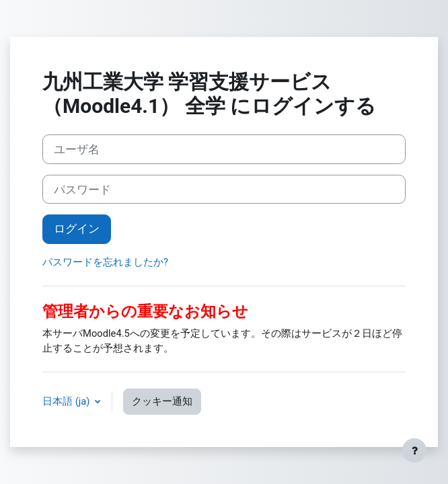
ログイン (77, 229)
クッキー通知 (162, 401)
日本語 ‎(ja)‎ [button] (67, 401)
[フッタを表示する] (414, 450)
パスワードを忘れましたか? (105, 262)
